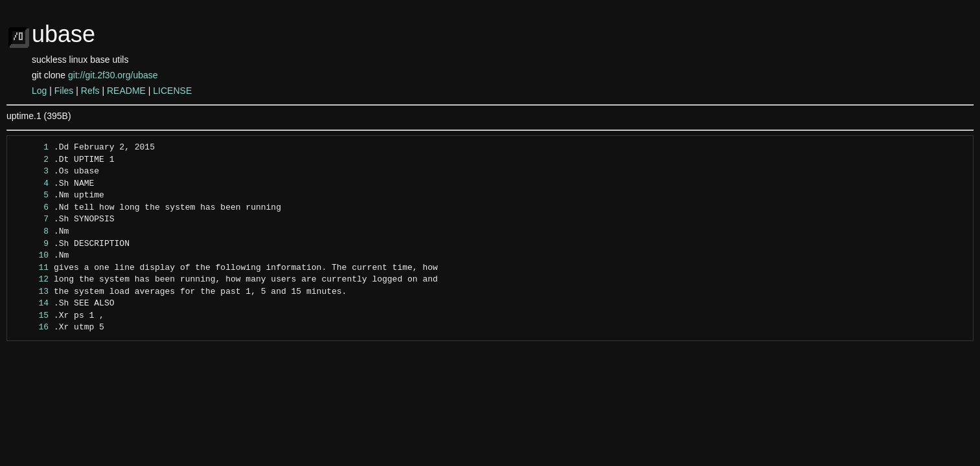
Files (64, 91)
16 (31, 327)
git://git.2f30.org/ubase (113, 75)
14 (31, 304)
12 (31, 280)
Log (39, 91)
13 (31, 292)
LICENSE (172, 91)
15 (31, 316)
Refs (90, 91)
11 (31, 268)
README (126, 91)
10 (31, 256)
